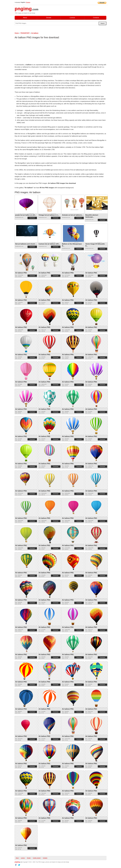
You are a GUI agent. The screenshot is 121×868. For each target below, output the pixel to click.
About (25, 18)
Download (32, 218)
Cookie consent (37, 858)
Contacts (96, 18)
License (72, 18)
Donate (49, 18)
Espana (28, 2)
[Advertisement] (30, 52)
